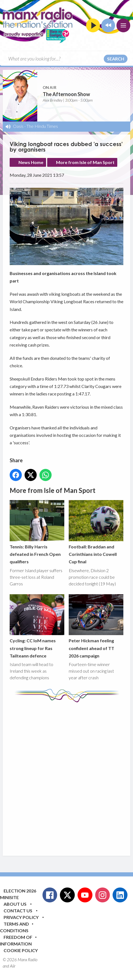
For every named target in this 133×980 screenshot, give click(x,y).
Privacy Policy (21, 917)
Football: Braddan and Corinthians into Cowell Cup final (96, 532)
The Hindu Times (42, 126)
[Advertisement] (66, 775)
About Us (15, 904)
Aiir (13, 966)
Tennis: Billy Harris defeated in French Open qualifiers (37, 532)
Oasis (18, 126)
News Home (31, 162)
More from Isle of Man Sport (85, 162)
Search (116, 59)
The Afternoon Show (66, 94)
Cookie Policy (21, 950)
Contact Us (18, 911)
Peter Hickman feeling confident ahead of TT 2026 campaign (96, 626)
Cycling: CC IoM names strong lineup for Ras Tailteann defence (37, 626)
